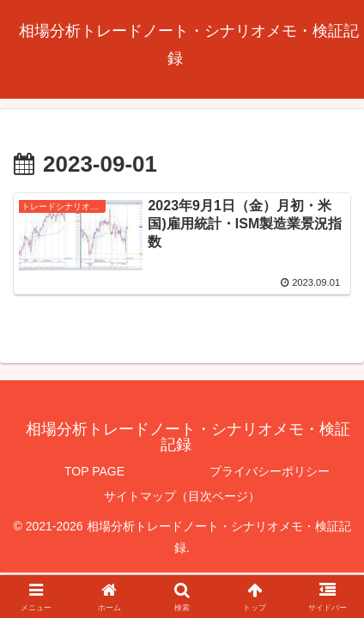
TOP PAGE (94, 471)
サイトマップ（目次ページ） (182, 496)
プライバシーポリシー (270, 471)
